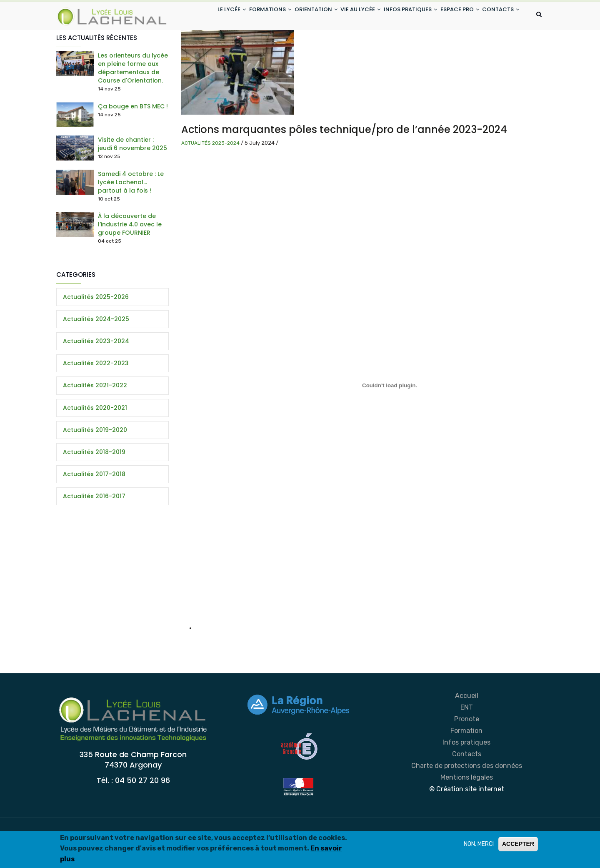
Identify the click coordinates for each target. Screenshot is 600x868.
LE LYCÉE (200, 16)
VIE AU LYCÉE (344, 16)
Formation (466, 764)
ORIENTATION (294, 16)
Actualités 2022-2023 (96, 396)
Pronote (467, 752)
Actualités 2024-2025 (96, 352)
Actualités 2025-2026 (96, 330)
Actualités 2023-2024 (210, 176)
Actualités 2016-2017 (94, 529)
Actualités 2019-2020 (95, 463)
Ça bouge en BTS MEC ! (133, 139)
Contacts (467, 787)
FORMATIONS (243, 16)
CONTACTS (204, 47)
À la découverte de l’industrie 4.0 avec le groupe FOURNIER (130, 258)
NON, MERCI (479, 845)
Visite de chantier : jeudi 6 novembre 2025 (132, 177)
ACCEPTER (518, 845)
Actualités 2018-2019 (94, 485)
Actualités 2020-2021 (95, 441)
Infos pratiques (466, 776)
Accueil (467, 729)
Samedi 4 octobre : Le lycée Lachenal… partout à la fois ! (131, 215)
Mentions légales (467, 811)
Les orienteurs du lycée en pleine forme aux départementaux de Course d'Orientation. (133, 101)
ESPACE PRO (453, 16)
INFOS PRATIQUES (399, 16)
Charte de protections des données (467, 799)
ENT (467, 741)
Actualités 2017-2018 (94, 507)
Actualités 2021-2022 (95, 419)
